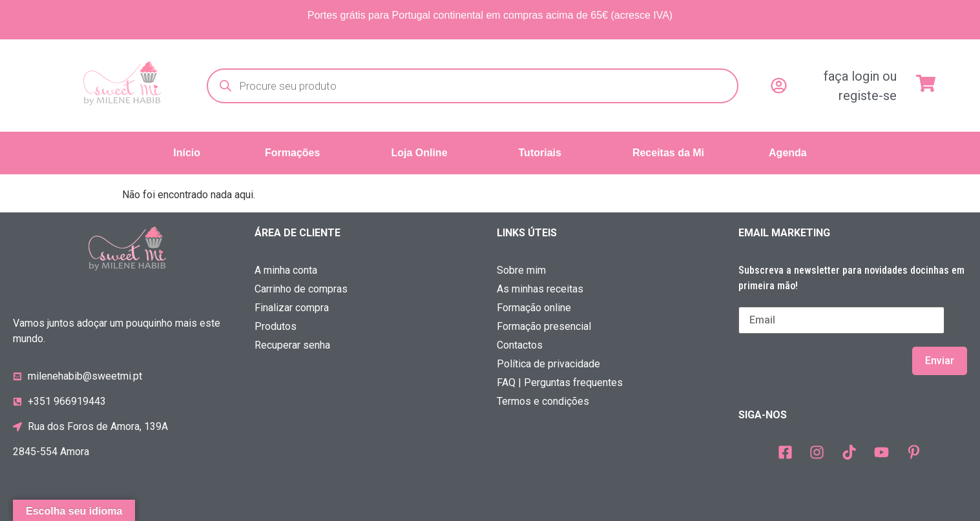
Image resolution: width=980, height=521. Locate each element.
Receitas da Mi (668, 153)
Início (187, 153)
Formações (292, 153)
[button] (296, 153)
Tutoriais (540, 153)
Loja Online (419, 153)
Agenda (788, 153)
